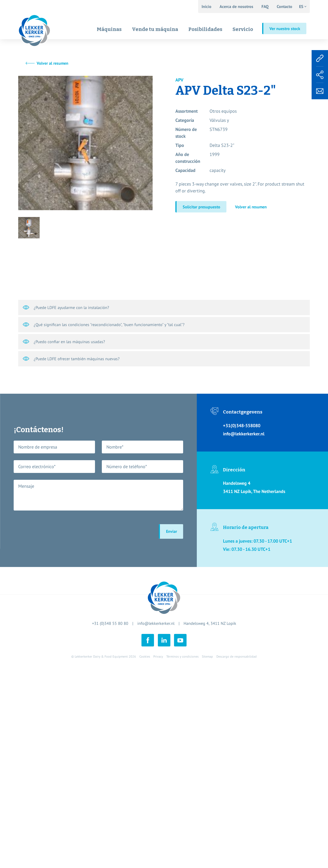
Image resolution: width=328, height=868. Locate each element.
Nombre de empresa (38, 447)
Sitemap (207, 656)
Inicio (206, 6)
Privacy (158, 656)
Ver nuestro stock (285, 29)
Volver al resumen (53, 63)
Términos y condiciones (182, 656)
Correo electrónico (37, 467)
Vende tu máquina (155, 29)
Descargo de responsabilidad (237, 656)
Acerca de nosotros (236, 6)
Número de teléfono (127, 467)
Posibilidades (205, 29)
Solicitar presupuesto (201, 207)
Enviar (172, 531)
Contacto (284, 6)
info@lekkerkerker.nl (156, 623)
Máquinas (109, 29)
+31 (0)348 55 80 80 (110, 623)
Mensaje (26, 486)
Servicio (243, 29)
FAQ (265, 6)
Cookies (145, 656)
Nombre (115, 447)
